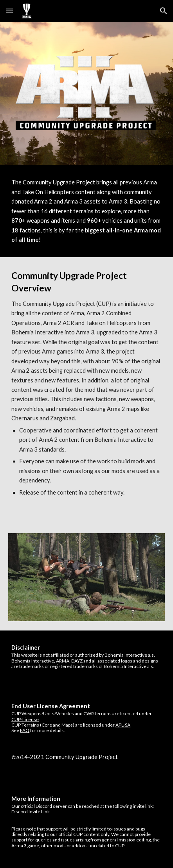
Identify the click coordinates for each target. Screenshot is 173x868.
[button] (9, 11)
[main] (86, 211)
